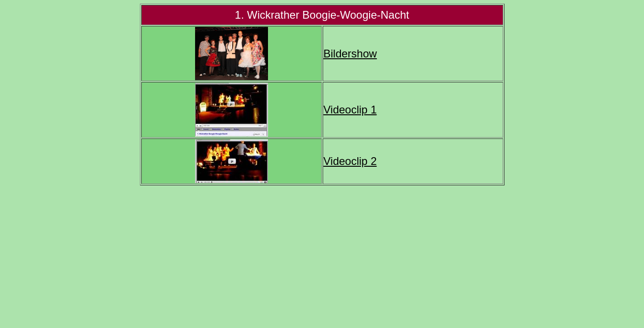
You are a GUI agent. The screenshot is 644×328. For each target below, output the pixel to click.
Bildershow (350, 54)
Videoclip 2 (350, 161)
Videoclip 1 (350, 110)
